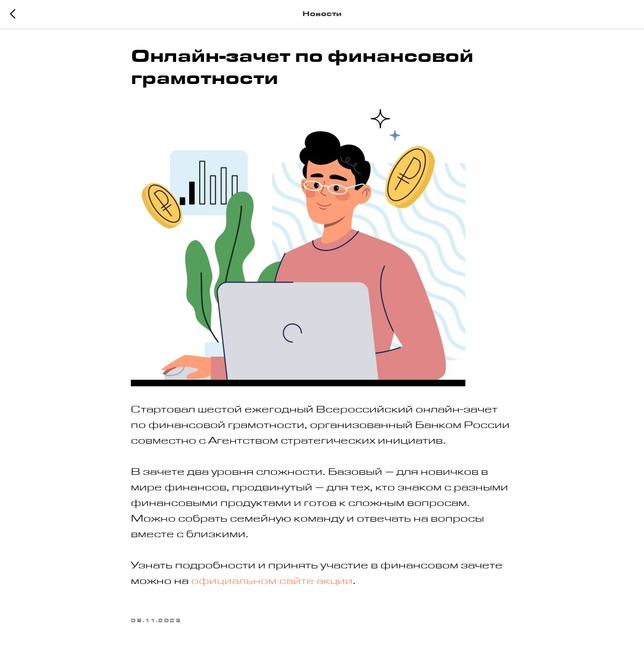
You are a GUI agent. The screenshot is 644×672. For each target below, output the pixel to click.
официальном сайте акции (272, 582)
